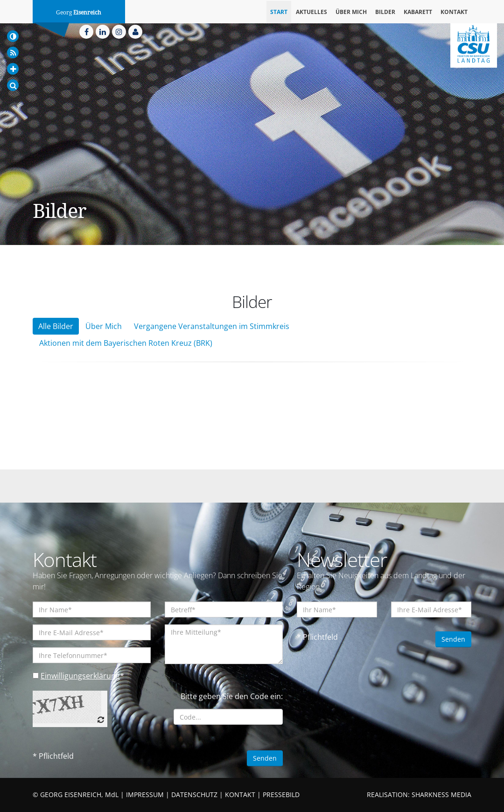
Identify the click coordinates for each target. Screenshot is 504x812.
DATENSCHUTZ (194, 794)
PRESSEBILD (281, 794)
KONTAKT (240, 794)
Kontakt (454, 12)
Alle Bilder (56, 326)
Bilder (385, 12)
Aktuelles (311, 12)
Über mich (351, 12)
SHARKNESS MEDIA (441, 794)
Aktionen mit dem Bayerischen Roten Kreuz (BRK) (126, 343)
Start (279, 12)
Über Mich (104, 326)
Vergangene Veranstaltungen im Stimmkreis (212, 326)
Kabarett (418, 12)
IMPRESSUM (145, 794)
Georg (79, 13)
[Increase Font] (13, 69)
